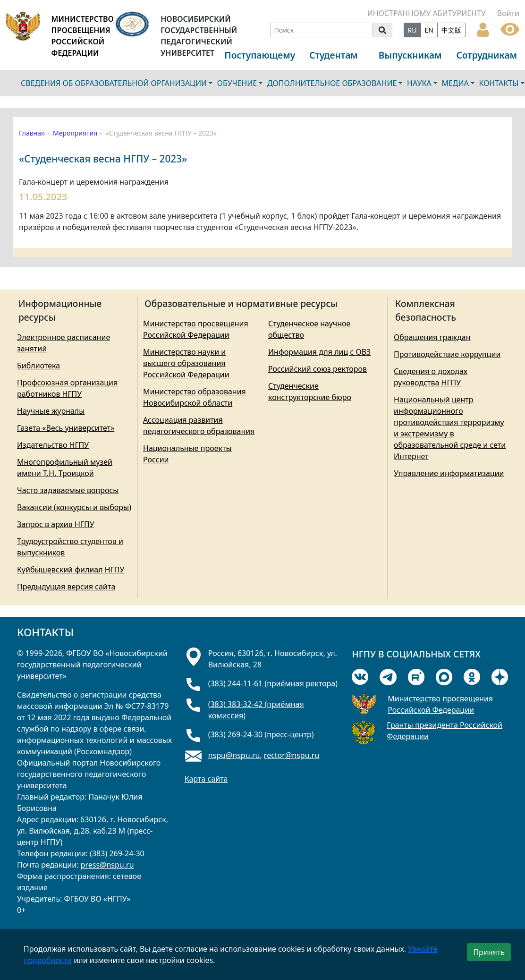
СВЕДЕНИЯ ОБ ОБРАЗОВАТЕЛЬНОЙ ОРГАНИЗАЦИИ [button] (114, 83)
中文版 (451, 30)
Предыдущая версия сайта (66, 587)
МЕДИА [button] (455, 83)
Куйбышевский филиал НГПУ (71, 570)
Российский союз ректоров (318, 369)
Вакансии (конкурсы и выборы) (74, 507)
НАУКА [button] (419, 83)
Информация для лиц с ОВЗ (319, 352)
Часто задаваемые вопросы (68, 490)
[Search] (322, 30)
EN (429, 30)
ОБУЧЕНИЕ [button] (237, 83)
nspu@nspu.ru (234, 755)
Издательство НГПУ (53, 445)
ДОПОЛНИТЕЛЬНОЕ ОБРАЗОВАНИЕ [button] (332, 83)
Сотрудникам (487, 55)
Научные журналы (51, 411)
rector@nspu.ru (292, 755)
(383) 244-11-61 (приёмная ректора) (273, 683)
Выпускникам (410, 55)
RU (412, 30)
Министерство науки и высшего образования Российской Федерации (186, 363)
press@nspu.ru (107, 865)
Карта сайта (206, 779)
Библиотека (38, 366)
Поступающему (260, 55)
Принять (489, 952)
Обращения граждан (432, 337)
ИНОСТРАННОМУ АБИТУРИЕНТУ (427, 13)
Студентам (334, 55)
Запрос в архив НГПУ (56, 524)
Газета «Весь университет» (66, 428)
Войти (508, 13)
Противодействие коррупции (447, 354)
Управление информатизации (449, 473)
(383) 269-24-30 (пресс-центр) (261, 734)
